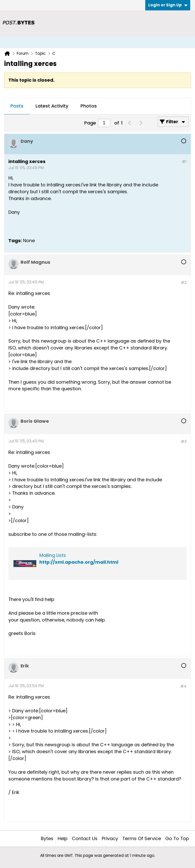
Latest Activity (52, 106)
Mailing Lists (53, 555)
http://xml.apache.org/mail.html (79, 562)
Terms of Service (142, 838)
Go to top (177, 838)
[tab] (17, 106)
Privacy (110, 838)
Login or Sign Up (168, 5)
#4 (183, 686)
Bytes (47, 838)
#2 (184, 283)
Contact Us (85, 838)
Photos (89, 106)
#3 (184, 442)
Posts (17, 106)
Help (63, 838)
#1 (184, 162)
